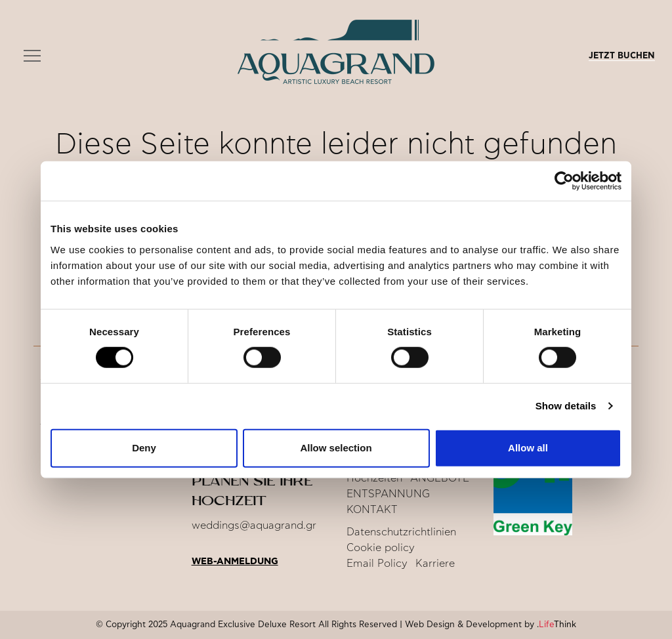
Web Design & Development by (491, 625)
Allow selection (336, 448)
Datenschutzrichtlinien (401, 532)
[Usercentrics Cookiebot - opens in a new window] (564, 181)
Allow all (528, 448)
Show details (566, 406)
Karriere (435, 564)
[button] (32, 56)
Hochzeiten (374, 478)
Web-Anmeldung (235, 562)
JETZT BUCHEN (622, 56)
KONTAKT (372, 510)
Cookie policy (381, 548)
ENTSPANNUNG (388, 494)
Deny (144, 448)
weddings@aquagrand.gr (254, 526)
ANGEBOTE (440, 478)
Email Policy (377, 564)
